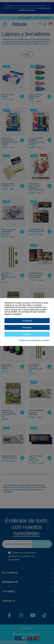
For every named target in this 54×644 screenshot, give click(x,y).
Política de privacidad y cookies (34, 340)
